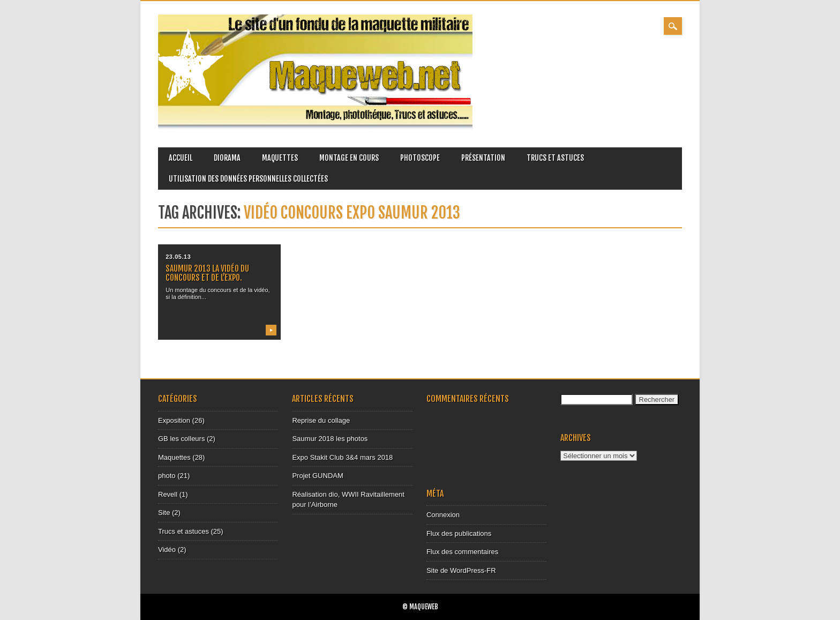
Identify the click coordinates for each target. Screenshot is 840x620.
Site (164, 513)
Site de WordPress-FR (461, 570)
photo (167, 476)
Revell (168, 494)
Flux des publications (459, 533)
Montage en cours (349, 158)
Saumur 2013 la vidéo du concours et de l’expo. (207, 273)
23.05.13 (178, 257)
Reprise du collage (321, 420)
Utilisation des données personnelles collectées (248, 179)
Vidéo (167, 550)
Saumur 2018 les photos (330, 439)
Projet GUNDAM (317, 476)
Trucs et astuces (555, 158)
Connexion (443, 515)
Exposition (174, 420)
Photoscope (420, 158)
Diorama (227, 158)
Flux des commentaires (462, 552)
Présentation (483, 158)
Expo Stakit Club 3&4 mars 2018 (342, 457)
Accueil (181, 158)
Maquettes (280, 158)
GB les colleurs (181, 439)
